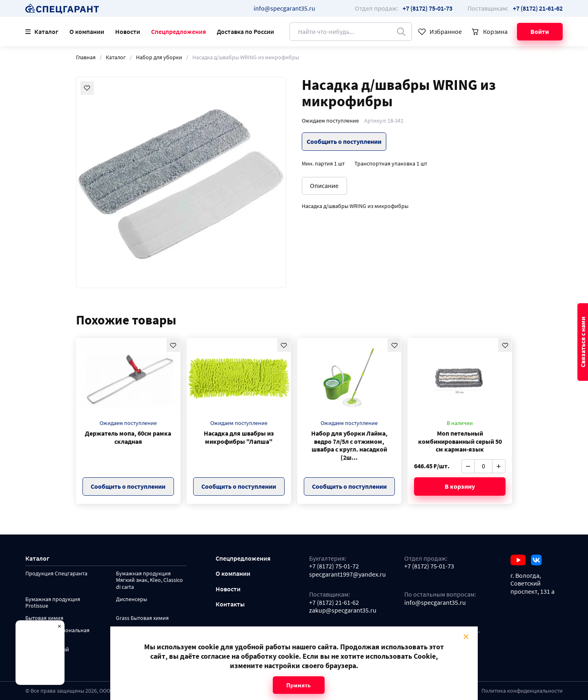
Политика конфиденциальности (522, 691)
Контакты (230, 604)
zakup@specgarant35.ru (343, 610)
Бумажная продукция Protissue (53, 603)
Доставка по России (245, 32)
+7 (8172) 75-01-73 (429, 566)
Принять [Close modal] (298, 685)
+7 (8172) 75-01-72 (334, 566)
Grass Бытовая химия (142, 618)
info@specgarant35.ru (284, 8)
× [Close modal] (466, 637)
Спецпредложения (178, 32)
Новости (128, 32)
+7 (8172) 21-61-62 (334, 603)
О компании (87, 32)
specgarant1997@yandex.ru (347, 574)
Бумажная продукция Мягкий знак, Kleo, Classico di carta (149, 580)
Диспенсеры (131, 599)
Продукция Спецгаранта (56, 574)
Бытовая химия (44, 618)
